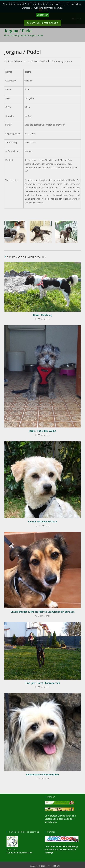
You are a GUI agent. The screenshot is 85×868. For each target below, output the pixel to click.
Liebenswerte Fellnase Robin (42, 775)
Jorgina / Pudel (36, 35)
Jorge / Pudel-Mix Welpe (42, 431)
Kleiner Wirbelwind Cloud (42, 522)
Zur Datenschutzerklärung (42, 23)
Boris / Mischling (42, 315)
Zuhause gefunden (62, 61)
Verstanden (43, 15)
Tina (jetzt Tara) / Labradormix (42, 683)
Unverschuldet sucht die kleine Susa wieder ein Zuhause (42, 612)
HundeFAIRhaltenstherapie (19, 853)
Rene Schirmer (16, 61)
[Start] (5, 35)
